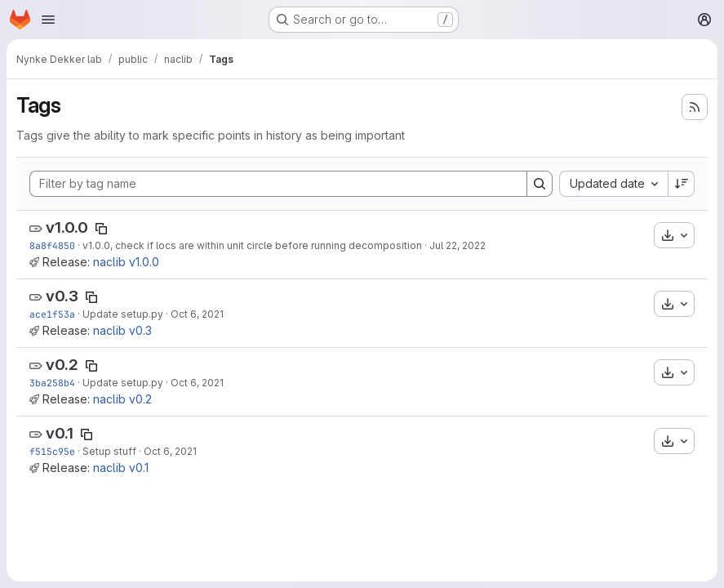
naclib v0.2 (122, 399)
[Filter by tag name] (278, 184)
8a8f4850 (52, 245)
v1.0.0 (67, 227)
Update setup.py (123, 314)
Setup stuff (109, 451)
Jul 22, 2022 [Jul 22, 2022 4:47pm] (457, 245)
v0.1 (60, 433)
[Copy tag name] (101, 229)
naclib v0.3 (122, 330)
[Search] (540, 184)
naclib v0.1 (121, 468)
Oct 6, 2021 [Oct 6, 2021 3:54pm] (170, 451)
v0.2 (62, 365)
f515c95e (52, 451)
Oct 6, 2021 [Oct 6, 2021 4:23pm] (197, 314)
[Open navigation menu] (48, 20)
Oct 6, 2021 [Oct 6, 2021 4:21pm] (197, 383)
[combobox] (613, 184)
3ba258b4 (52, 383)
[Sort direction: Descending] (682, 184)
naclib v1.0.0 (126, 262)
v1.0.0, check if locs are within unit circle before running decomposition (252, 245)
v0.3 (62, 296)
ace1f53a (52, 314)
